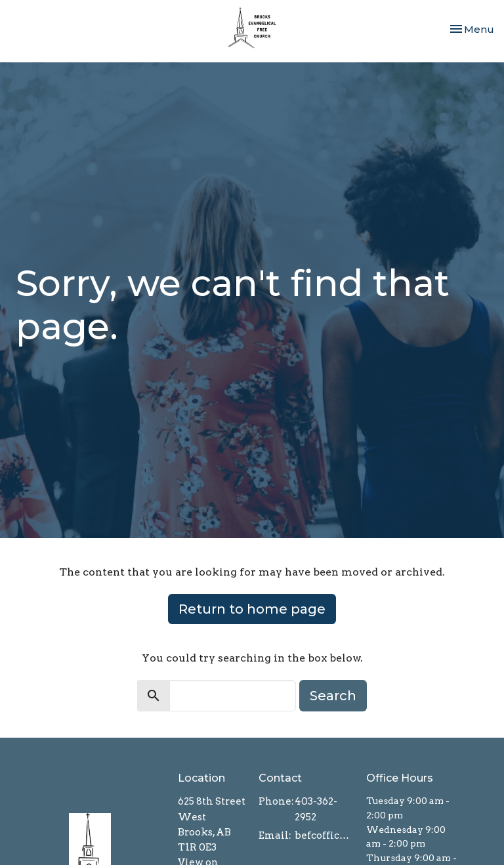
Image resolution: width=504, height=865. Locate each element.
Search (333, 696)
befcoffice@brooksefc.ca (324, 835)
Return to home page (252, 609)
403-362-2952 (316, 809)
